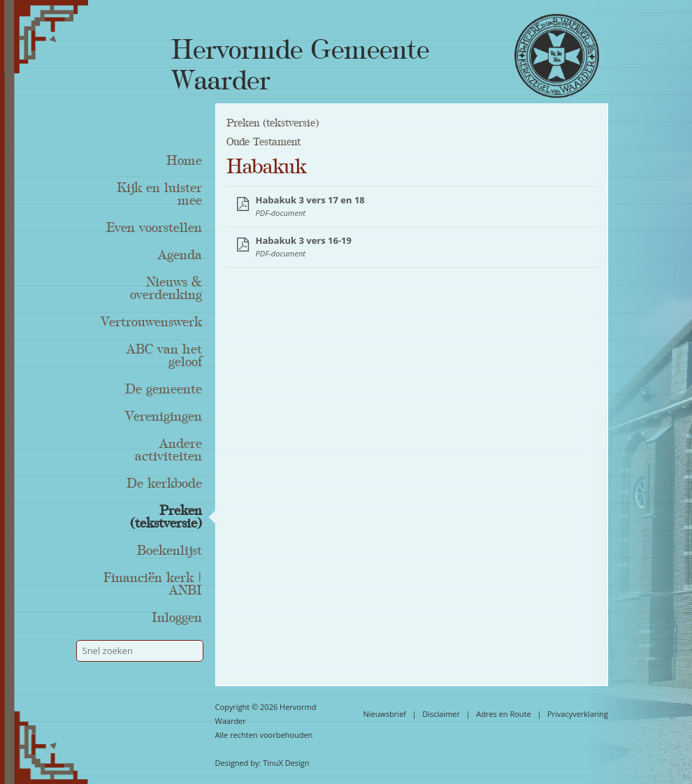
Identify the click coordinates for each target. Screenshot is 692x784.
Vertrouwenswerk (151, 322)
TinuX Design (286, 763)
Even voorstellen (154, 228)
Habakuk (266, 167)
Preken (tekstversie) (166, 517)
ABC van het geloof (164, 356)
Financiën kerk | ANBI (153, 584)
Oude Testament (264, 142)
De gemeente (164, 389)
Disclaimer (441, 714)
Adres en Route (504, 714)
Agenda (180, 255)
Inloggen (177, 618)
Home (184, 161)
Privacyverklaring (578, 714)
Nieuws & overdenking (166, 289)
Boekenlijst (170, 551)
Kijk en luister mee (159, 194)
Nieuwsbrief (384, 714)
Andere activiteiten (168, 450)
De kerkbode (164, 484)
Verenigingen (164, 416)
